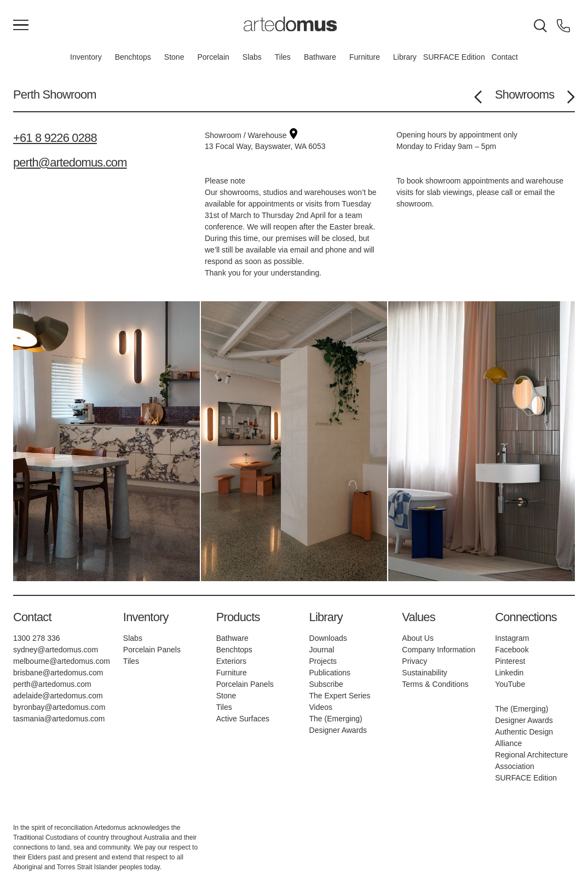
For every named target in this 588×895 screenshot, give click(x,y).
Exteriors (231, 661)
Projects (323, 661)
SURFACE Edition (454, 57)
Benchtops (133, 57)
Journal (322, 650)
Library (405, 57)
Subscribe (326, 684)
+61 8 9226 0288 (55, 138)
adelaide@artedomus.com (58, 696)
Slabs (252, 57)
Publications (330, 673)
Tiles (283, 57)
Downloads (328, 638)
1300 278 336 (37, 638)
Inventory (86, 57)
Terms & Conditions (435, 684)
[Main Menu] (21, 26)
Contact (505, 57)
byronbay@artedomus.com (59, 707)
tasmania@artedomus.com (59, 719)
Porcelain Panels (152, 650)
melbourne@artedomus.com (62, 661)
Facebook (512, 650)
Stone (174, 57)
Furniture (365, 57)
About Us (418, 638)
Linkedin (509, 673)
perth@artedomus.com (70, 162)
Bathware (320, 57)
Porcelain (213, 57)
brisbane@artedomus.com (58, 673)
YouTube (510, 684)
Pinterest (510, 661)
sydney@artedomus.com (56, 650)
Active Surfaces (243, 719)
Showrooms (524, 94)
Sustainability (425, 673)
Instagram (512, 638)
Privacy (414, 661)
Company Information (439, 650)
